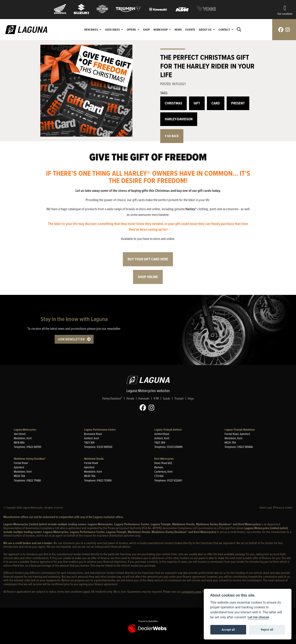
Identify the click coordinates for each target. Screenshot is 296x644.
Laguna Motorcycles (25, 430)
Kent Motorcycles (164, 459)
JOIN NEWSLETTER (71, 339)
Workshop (161, 30)
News (178, 30)
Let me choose (258, 617)
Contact (225, 30)
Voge (191, 398)
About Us (206, 30)
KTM (156, 398)
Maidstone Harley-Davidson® (30, 459)
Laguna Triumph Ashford (168, 430)
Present (238, 103)
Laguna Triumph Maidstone (240, 430)
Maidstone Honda (94, 459)
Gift (197, 103)
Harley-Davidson (179, 119)
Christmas (173, 103)
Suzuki (167, 398)
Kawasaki (144, 398)
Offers (132, 30)
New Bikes (92, 30)
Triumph (179, 398)
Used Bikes (113, 30)
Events (190, 30)
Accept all (228, 630)
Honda (130, 398)
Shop (146, 30)
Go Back (172, 136)
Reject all (267, 630)
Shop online (148, 277)
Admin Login (266, 507)
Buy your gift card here (148, 259)
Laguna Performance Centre (100, 430)
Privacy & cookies (284, 507)
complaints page (192, 591)
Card (216, 103)
